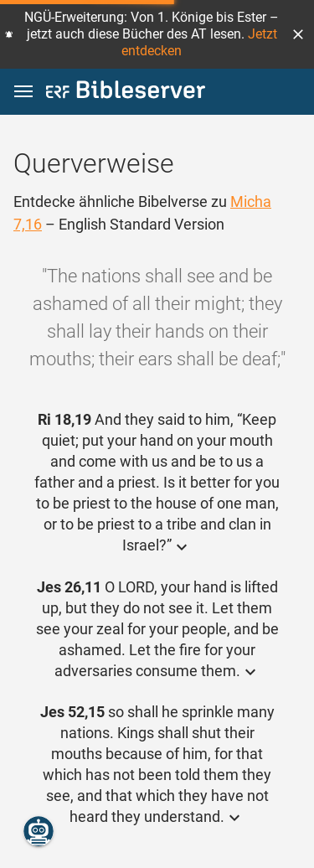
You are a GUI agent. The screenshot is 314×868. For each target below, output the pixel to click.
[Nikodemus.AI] (39, 831)
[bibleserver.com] (126, 93)
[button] (298, 34)
